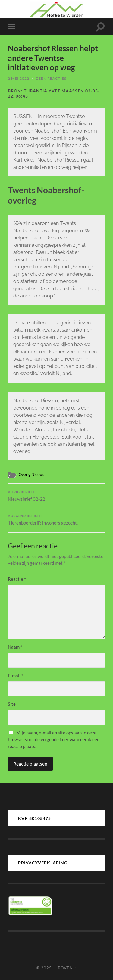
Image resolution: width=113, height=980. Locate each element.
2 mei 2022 (19, 78)
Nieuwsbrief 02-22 (56, 496)
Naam (15, 647)
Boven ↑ (67, 968)
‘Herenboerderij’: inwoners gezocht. (56, 520)
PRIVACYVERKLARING (43, 863)
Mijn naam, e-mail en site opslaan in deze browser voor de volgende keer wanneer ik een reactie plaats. (54, 739)
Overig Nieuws (31, 474)
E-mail (16, 676)
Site (12, 704)
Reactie (17, 579)
